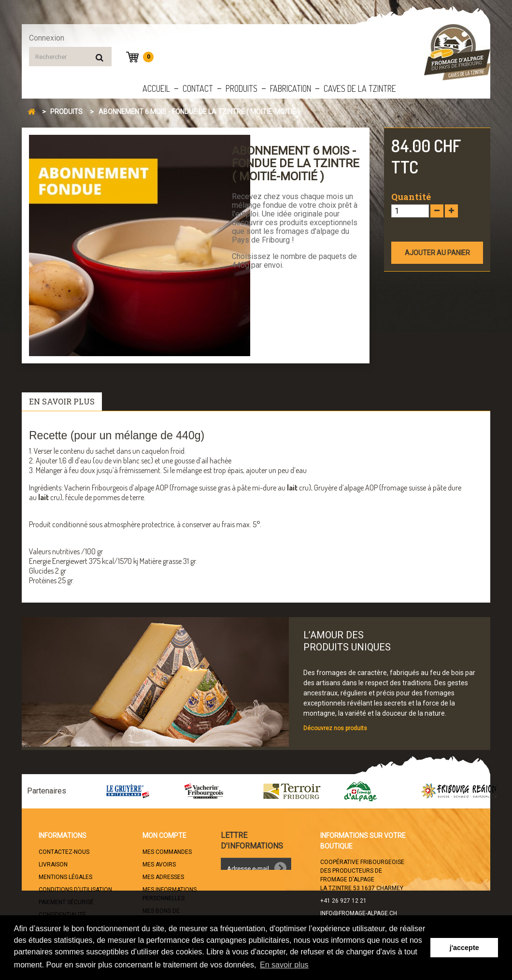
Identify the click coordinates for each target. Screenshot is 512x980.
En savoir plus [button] (284, 965)
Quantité (411, 197)
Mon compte (164, 836)
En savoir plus (62, 401)
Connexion (47, 38)
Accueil (156, 88)
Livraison (53, 865)
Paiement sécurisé (66, 902)
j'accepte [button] (464, 948)
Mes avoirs (159, 865)
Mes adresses (163, 877)
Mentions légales (65, 877)
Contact (198, 88)
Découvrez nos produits (335, 728)
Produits (242, 88)
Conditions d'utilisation (75, 890)
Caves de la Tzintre (360, 88)
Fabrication (291, 88)
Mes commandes (167, 852)
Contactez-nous (64, 852)
